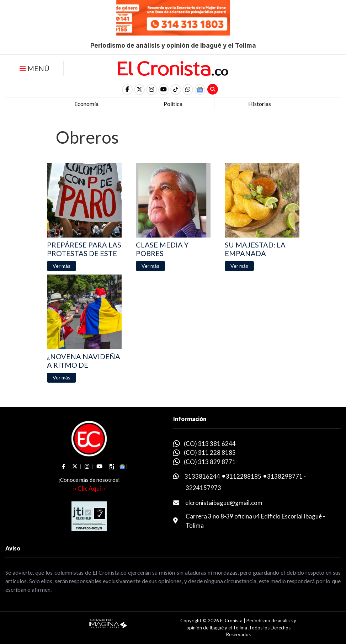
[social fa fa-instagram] (151, 90)
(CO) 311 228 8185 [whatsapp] (210, 453)
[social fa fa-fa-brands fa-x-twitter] (139, 90)
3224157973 (203, 488)
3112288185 (244, 476)
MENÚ (34, 68)
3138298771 (285, 476)
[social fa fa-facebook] (127, 90)
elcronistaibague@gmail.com (224, 503)
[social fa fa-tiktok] (176, 90)
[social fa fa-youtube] (164, 90)
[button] (188, 90)
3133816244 (202, 476)
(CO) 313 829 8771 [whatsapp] (210, 462)
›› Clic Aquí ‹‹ (89, 488)
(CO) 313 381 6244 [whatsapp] (210, 444)
